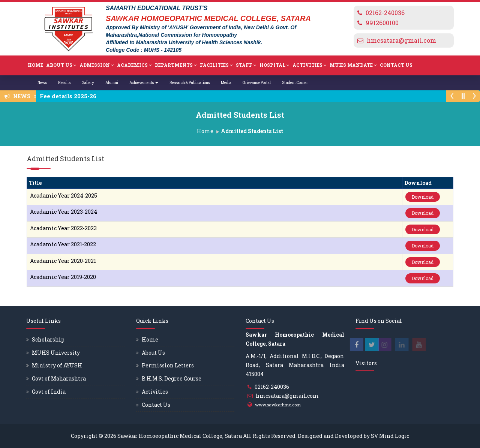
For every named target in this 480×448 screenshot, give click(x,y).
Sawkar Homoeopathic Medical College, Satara (180, 436)
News (42, 83)
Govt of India (49, 392)
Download (423, 197)
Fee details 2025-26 (70, 96)
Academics (134, 65)
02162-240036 (385, 13)
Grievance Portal (257, 83)
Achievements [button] (144, 83)
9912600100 (382, 23)
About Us (61, 65)
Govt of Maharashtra (59, 378)
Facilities (216, 65)
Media (226, 83)
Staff (246, 65)
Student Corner (295, 83)
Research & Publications (190, 83)
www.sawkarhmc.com (278, 405)
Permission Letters (168, 365)
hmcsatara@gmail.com (401, 40)
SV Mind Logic (390, 436)
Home (35, 65)
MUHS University (56, 353)
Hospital (274, 65)
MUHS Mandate (353, 65)
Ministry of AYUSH (57, 365)
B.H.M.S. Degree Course (172, 378)
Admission (97, 65)
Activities (310, 65)
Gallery (88, 83)
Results (64, 83)
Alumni (112, 83)
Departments (176, 65)
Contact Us (396, 65)
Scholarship (48, 339)
